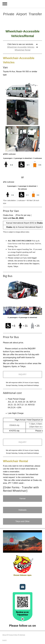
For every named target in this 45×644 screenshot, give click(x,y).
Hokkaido (22, 510)
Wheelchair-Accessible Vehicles (21, 47)
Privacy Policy (13, 635)
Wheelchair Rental (22, 50)
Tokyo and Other (22, 521)
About (5, 635)
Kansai (22, 499)
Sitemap (22, 635)
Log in (4, 640)
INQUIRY (22, 374)
